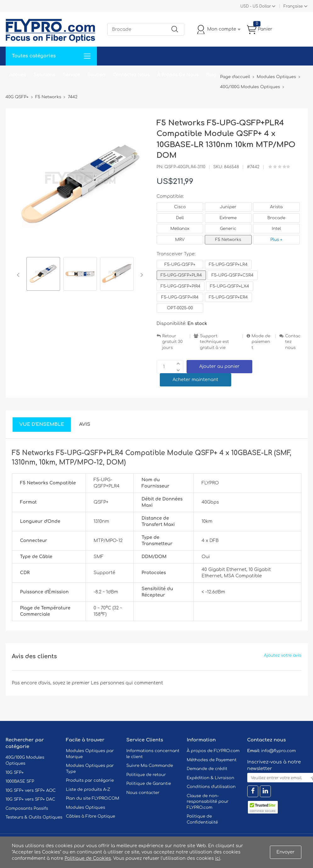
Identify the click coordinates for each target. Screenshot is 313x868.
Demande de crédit (207, 769)
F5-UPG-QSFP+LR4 (228, 265)
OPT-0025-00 (180, 308)
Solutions (45, 75)
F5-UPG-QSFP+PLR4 (181, 275)
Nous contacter (143, 793)
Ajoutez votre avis (283, 655)
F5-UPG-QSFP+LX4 (230, 286)
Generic (228, 229)
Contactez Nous (131, 75)
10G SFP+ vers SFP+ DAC (31, 799)
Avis (84, 424)
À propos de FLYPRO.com (213, 751)
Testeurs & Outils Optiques (34, 817)
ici (218, 858)
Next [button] (140, 275)
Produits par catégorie (90, 780)
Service (71, 75)
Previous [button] (19, 275)
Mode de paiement (261, 342)
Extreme (228, 218)
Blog (211, 75)
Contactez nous (293, 342)
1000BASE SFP (20, 781)
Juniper (228, 207)
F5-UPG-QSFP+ (180, 265)
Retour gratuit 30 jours (173, 342)
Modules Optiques (86, 808)
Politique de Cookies (88, 858)
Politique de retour (146, 775)
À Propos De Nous (178, 75)
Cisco (180, 207)
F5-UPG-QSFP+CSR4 (232, 275)
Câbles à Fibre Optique (91, 816)
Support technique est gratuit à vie (214, 342)
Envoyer (286, 852)
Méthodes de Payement (212, 760)
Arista (277, 207)
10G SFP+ (15, 773)
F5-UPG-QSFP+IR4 (180, 297)
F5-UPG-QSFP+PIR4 (181, 286)
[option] (43, 275)
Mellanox (180, 229)
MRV (180, 240)
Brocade (276, 218)
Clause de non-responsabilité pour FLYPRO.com (208, 802)
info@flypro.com (279, 751)
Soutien (96, 75)
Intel (276, 229)
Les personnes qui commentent (127, 683)
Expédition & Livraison (211, 778)
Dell (180, 218)
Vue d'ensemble (42, 424)
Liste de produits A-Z (88, 790)
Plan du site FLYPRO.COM (93, 798)
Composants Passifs (27, 808)
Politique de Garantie (149, 784)
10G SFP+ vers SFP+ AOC (31, 791)
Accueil (18, 75)
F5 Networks (228, 240)
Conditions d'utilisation (211, 787)
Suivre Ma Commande (150, 766)
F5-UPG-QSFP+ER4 (228, 297)
